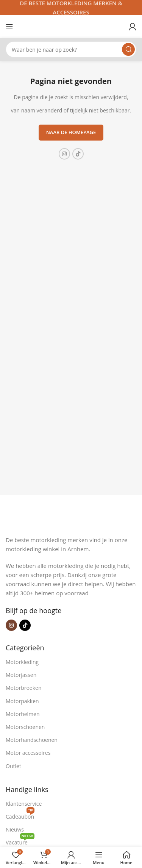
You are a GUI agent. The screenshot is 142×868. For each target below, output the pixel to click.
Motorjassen (21, 675)
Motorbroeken (24, 688)
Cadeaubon (20, 815)
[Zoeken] (71, 49)
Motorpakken (22, 701)
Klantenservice (24, 804)
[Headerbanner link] (71, 8)
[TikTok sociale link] (78, 154)
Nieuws (15, 829)
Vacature (20, 841)
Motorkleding (22, 662)
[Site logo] (71, 26)
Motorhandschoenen (32, 740)
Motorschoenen (25, 727)
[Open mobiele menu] (9, 27)
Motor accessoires (28, 753)
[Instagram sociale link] (64, 154)
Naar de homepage (71, 132)
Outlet (13, 766)
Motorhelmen (23, 714)
